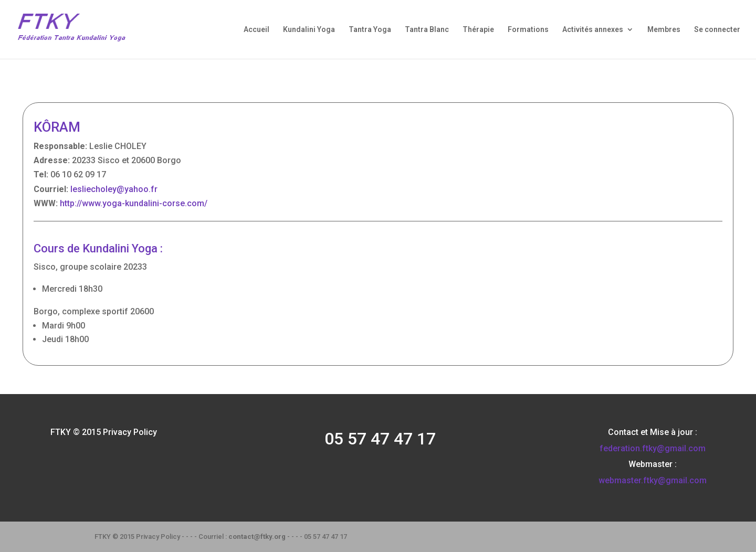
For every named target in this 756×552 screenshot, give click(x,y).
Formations (528, 30)
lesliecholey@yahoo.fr (114, 189)
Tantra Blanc (427, 30)
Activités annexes (593, 30)
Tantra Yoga (370, 30)
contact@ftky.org (257, 537)
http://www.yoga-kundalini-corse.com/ (134, 203)
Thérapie (478, 30)
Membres (664, 30)
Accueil (256, 30)
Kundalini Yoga (309, 30)
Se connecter (717, 30)
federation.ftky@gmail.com (653, 448)
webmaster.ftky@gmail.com (653, 480)
